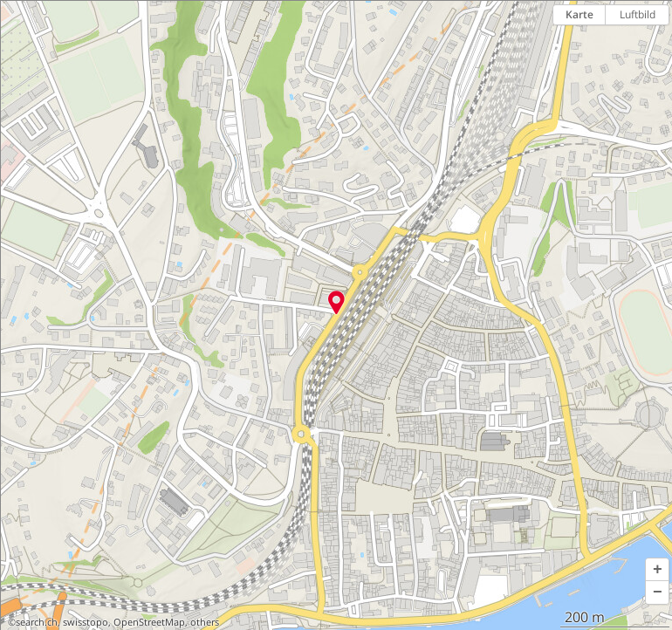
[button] (657, 570)
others (205, 622)
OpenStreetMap (149, 622)
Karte (579, 14)
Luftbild (638, 14)
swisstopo (86, 622)
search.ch (37, 622)
